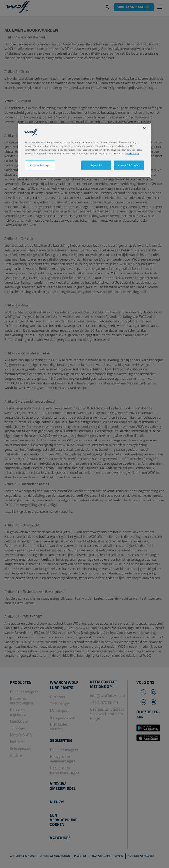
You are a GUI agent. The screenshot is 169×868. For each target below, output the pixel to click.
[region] (84, 150)
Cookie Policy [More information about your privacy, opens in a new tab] (132, 153)
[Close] (144, 128)
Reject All (96, 165)
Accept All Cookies (129, 165)
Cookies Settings (40, 165)
